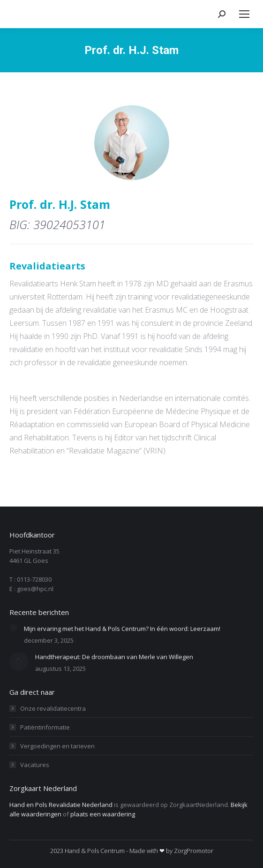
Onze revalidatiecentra (53, 708)
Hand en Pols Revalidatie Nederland (61, 805)
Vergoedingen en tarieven (57, 746)
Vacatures (35, 765)
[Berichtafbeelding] (13, 628)
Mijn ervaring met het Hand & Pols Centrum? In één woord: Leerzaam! (122, 629)
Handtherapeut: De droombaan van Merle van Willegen (114, 657)
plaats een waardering (103, 814)
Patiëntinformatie (45, 727)
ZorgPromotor (194, 851)
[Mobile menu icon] (244, 14)
